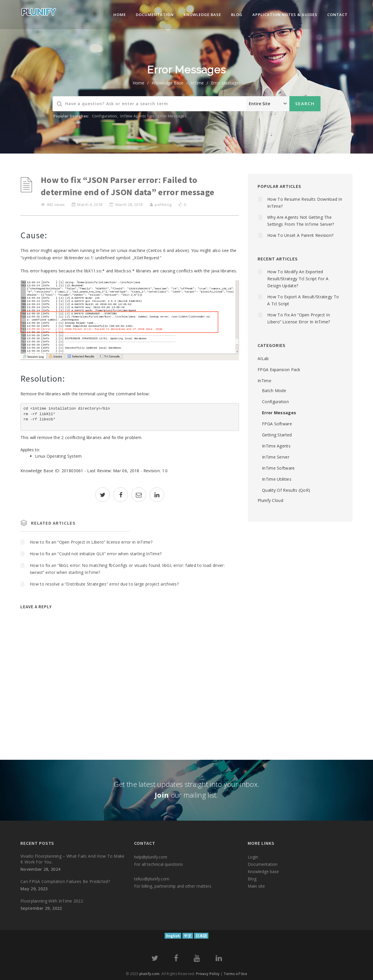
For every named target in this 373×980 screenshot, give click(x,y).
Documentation (155, 15)
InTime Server (276, 457)
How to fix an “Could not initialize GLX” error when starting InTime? (96, 554)
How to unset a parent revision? (300, 235)
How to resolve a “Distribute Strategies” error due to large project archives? (104, 584)
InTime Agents (276, 446)
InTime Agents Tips (137, 116)
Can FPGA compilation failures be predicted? (65, 881)
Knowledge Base (167, 83)
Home (120, 15)
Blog (237, 15)
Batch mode (274, 391)
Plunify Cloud (270, 500)
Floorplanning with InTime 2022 (52, 901)
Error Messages (226, 83)
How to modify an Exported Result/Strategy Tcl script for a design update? (298, 279)
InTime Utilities (277, 479)
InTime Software (278, 468)
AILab (263, 358)
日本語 (201, 936)
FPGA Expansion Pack (279, 370)
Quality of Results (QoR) (286, 490)
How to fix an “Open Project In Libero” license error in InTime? (91, 542)
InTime (197, 83)
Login (253, 857)
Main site (256, 886)
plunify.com (149, 974)
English (173, 936)
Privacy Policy (208, 974)
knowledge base (202, 15)
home (138, 83)
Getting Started (277, 435)
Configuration (105, 116)
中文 (188, 936)
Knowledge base (263, 871)
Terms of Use (235, 974)
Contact (337, 15)
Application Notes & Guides (285, 15)
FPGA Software (277, 424)
